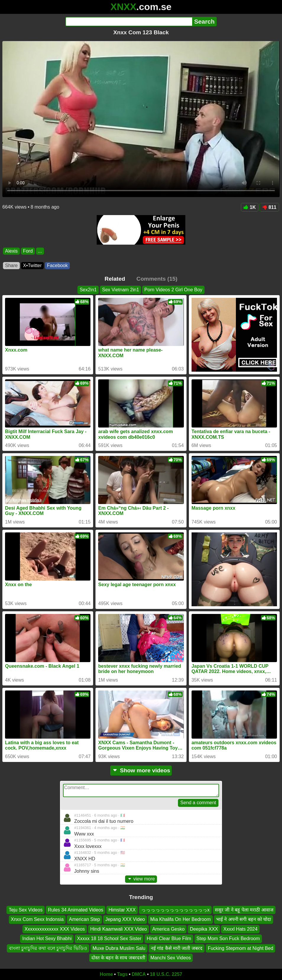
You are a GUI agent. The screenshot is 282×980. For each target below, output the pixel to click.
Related (115, 279)
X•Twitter (32, 265)
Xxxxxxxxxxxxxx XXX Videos (55, 929)
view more (141, 879)
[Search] (129, 22)
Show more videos (141, 770)
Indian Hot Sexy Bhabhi (47, 938)
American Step (84, 919)
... (40, 251)
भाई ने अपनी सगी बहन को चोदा (244, 919)
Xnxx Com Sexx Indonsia (37, 919)
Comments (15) (157, 279)
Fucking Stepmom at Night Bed (240, 948)
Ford (28, 251)
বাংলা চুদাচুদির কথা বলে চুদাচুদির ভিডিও (48, 948)
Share (11, 265)
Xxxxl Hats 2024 (240, 929)
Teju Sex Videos (25, 910)
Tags (122, 974)
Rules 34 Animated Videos (76, 910)
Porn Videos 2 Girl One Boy (173, 290)
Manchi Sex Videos (171, 958)
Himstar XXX (122, 910)
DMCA (139, 974)
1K (250, 207)
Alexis (11, 251)
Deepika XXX (204, 929)
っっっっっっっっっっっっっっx (175, 910)
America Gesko (168, 929)
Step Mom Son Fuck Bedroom (228, 938)
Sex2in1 (88, 290)
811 (269, 207)
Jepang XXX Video (125, 919)
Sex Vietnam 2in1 (120, 290)
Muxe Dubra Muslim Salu (119, 948)
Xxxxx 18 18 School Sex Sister (109, 938)
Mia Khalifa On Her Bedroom (180, 919)
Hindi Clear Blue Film (169, 938)
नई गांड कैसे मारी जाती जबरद (177, 948)
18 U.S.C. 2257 (166, 974)
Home (106, 974)
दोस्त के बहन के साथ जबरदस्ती (118, 958)
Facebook (57, 265)
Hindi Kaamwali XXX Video (119, 929)
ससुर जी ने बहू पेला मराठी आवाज (244, 910)
